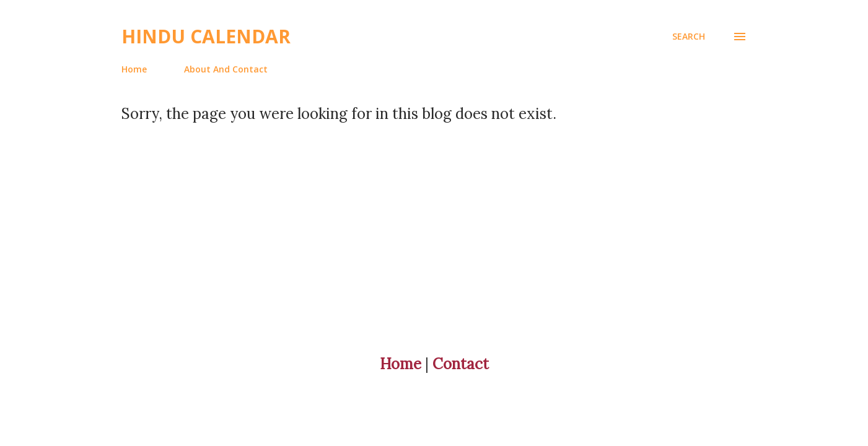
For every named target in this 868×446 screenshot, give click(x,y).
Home (134, 69)
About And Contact (226, 69)
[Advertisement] (409, 210)
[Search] (689, 37)
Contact (461, 364)
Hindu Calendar (206, 36)
